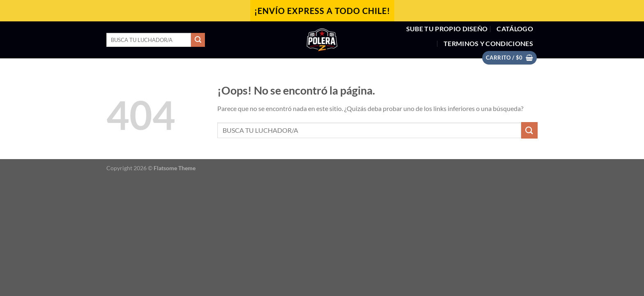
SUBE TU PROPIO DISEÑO (447, 29)
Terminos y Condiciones (488, 43)
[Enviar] (198, 40)
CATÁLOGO (515, 29)
